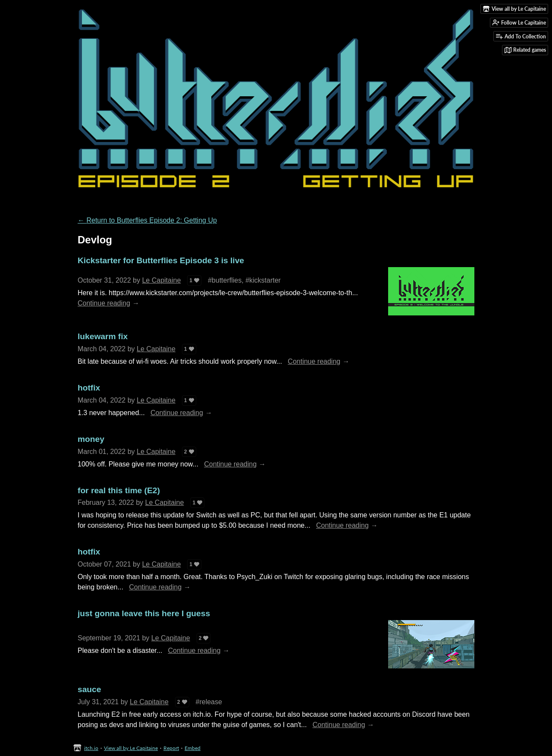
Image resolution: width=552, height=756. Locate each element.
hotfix (89, 388)
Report (171, 748)
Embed (193, 748)
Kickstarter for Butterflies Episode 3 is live (161, 260)
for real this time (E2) (119, 490)
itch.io (91, 748)
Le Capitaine (161, 280)
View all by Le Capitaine (131, 748)
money (91, 439)
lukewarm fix (103, 336)
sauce (89, 689)
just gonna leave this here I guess (144, 613)
